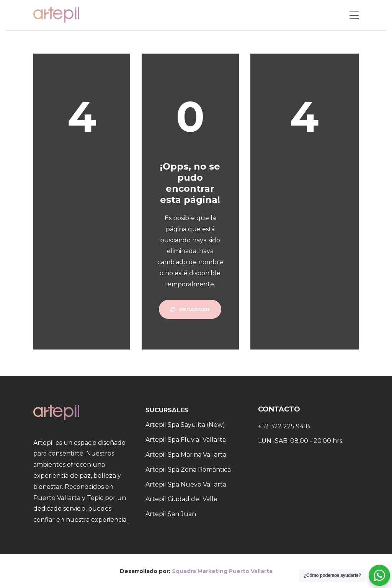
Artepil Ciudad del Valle (181, 499)
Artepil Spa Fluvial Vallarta (186, 440)
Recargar (190, 309)
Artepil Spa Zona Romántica (188, 470)
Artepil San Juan (171, 514)
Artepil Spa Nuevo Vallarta (186, 484)
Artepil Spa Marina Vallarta (186, 455)
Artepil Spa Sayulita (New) (185, 425)
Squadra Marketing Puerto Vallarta (222, 571)
